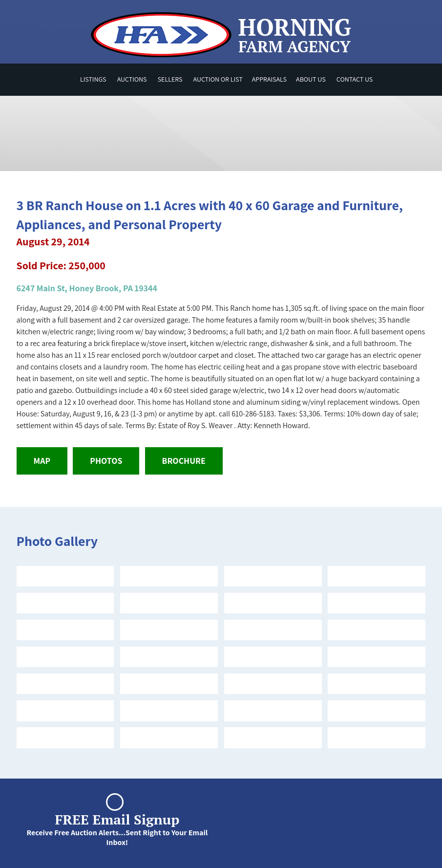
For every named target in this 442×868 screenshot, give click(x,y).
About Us (311, 79)
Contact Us (355, 79)
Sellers (170, 79)
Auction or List (218, 79)
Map (42, 461)
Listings (93, 79)
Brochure (184, 461)
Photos (106, 461)
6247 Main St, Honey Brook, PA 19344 (87, 288)
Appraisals (269, 79)
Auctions (132, 79)
